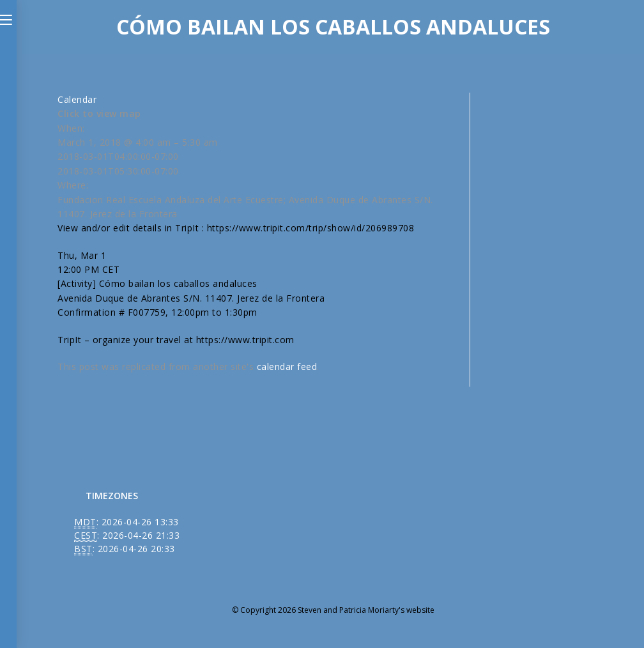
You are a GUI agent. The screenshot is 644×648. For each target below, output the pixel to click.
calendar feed (287, 366)
